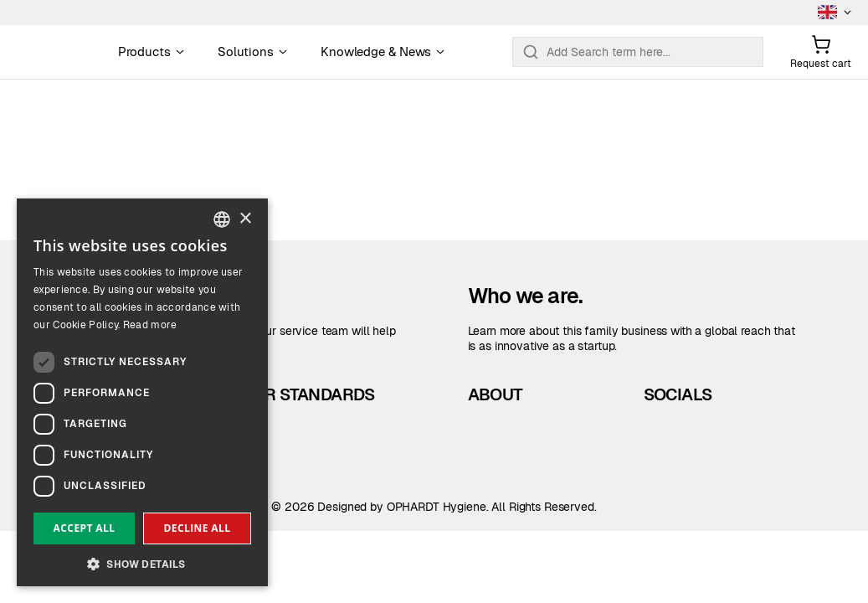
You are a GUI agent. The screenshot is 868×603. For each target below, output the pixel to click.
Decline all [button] (198, 528)
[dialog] (142, 392)
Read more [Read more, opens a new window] (150, 325)
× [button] (245, 219)
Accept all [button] (85, 528)
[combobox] (222, 219)
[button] (142, 562)
